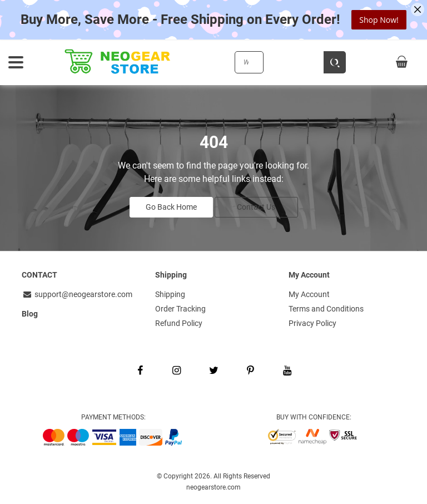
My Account (309, 294)
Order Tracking (180, 309)
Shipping (170, 294)
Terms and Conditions (326, 309)
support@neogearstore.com (77, 294)
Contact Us (256, 207)
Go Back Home (171, 207)
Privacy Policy (312, 323)
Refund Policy (179, 323)
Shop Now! (379, 20)
